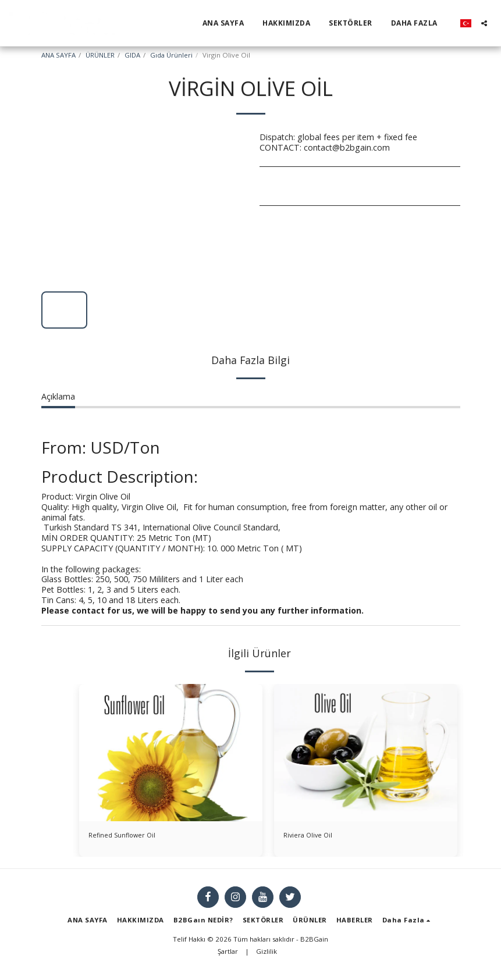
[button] (484, 23)
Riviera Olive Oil (312, 837)
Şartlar (228, 955)
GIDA (132, 55)
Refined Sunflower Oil (129, 837)
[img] (171, 753)
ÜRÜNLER (100, 55)
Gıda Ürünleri (171, 55)
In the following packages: (91, 569)
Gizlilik (267, 955)
